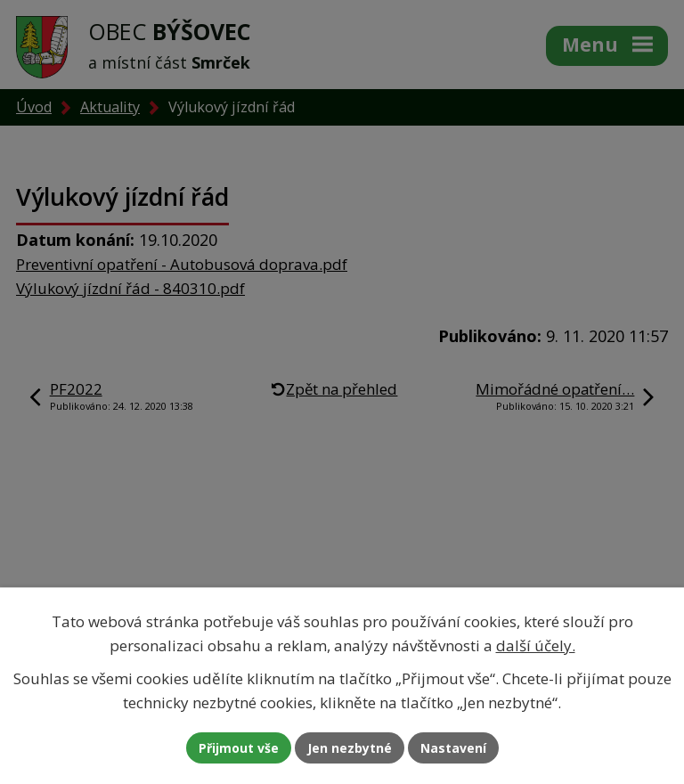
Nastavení (453, 748)
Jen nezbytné (350, 748)
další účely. (536, 645)
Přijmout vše (239, 748)
